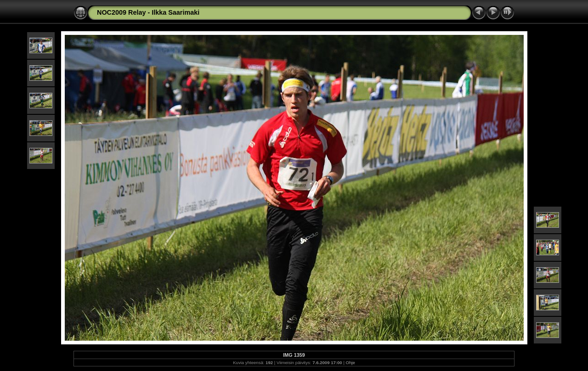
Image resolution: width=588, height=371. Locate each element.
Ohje (351, 363)
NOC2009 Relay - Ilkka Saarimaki (148, 12)
